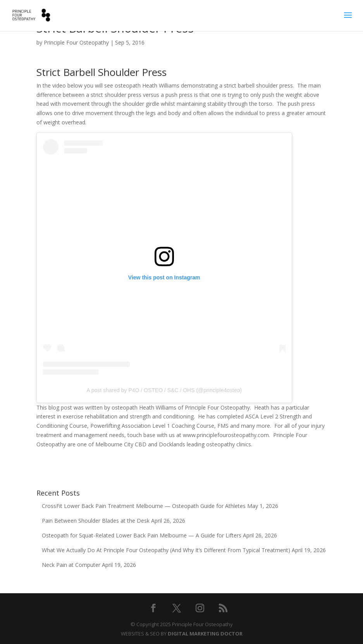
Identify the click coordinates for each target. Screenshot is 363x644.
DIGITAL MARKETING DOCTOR (205, 634)
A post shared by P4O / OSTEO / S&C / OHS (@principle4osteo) (164, 390)
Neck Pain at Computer (71, 565)
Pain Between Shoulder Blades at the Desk (96, 521)
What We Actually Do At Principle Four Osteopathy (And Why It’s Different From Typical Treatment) (166, 550)
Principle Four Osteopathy (76, 42)
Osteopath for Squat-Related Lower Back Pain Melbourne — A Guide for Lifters (142, 535)
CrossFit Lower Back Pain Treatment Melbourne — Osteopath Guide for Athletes (144, 506)
